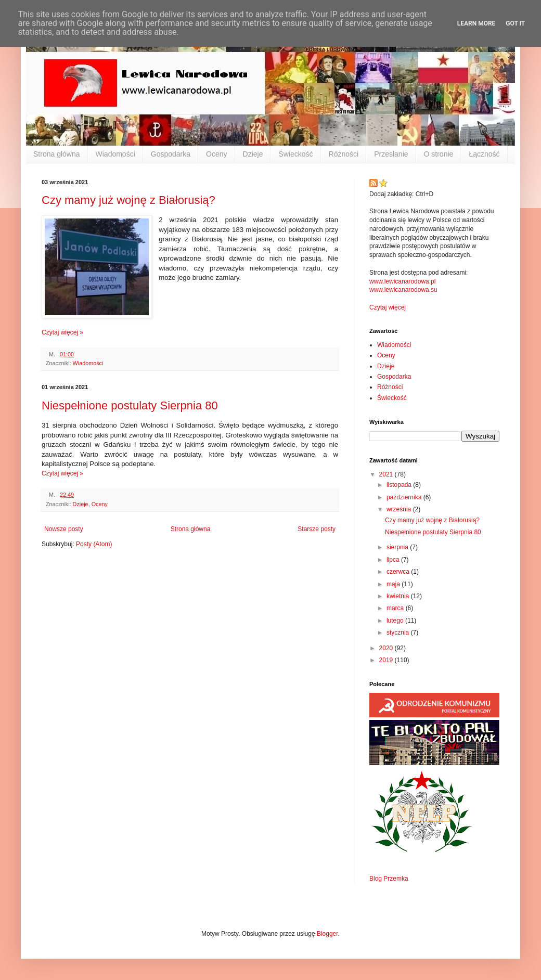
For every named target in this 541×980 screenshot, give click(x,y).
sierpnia (398, 547)
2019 (387, 660)
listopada (400, 485)
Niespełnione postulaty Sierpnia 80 (130, 405)
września (400, 509)
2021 (387, 474)
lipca (394, 560)
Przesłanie (391, 154)
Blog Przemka (389, 879)
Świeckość (295, 154)
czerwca (399, 572)
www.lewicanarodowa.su (403, 290)
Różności (344, 154)
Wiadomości (115, 154)
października (405, 497)
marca (396, 608)
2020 (387, 648)
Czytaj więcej (388, 307)
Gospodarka (171, 154)
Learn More (476, 23)
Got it (515, 23)
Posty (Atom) (94, 544)
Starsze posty (317, 529)
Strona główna (57, 154)
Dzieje (253, 154)
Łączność (484, 154)
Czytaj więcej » (62, 332)
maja (394, 584)
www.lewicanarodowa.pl (402, 281)
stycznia (399, 633)
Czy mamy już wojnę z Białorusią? (128, 200)
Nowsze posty (64, 529)
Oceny (216, 154)
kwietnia (399, 596)
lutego (396, 621)
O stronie (439, 154)
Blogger (327, 934)
